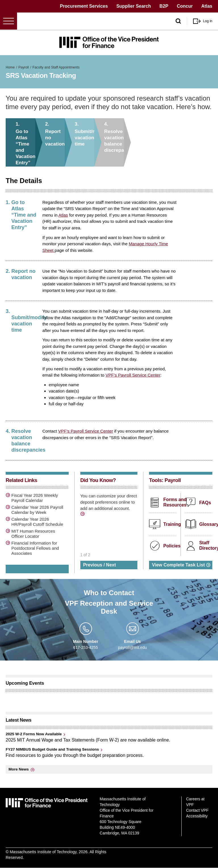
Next (111, 565)
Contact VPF (197, 810)
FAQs (205, 503)
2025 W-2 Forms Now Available (34, 734)
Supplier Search (134, 6)
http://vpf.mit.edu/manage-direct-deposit (83, 515)
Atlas (207, 6)
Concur (185, 6)
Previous (93, 565)
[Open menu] (9, 21)
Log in (208, 21)
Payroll (24, 67)
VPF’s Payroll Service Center (133, 375)
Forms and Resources (175, 502)
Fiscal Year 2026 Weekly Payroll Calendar (35, 498)
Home (10, 67)
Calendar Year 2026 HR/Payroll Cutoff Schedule (37, 522)
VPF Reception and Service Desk (109, 607)
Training (172, 524)
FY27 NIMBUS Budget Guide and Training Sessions (52, 749)
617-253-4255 (86, 647)
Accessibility (197, 816)
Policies (172, 546)
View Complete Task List (178, 565)
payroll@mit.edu (132, 647)
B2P (164, 6)
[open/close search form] (178, 21)
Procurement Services (84, 6)
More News (19, 769)
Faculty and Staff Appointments (56, 67)
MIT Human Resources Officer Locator (33, 534)
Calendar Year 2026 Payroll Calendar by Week (37, 510)
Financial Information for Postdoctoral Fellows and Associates (35, 548)
